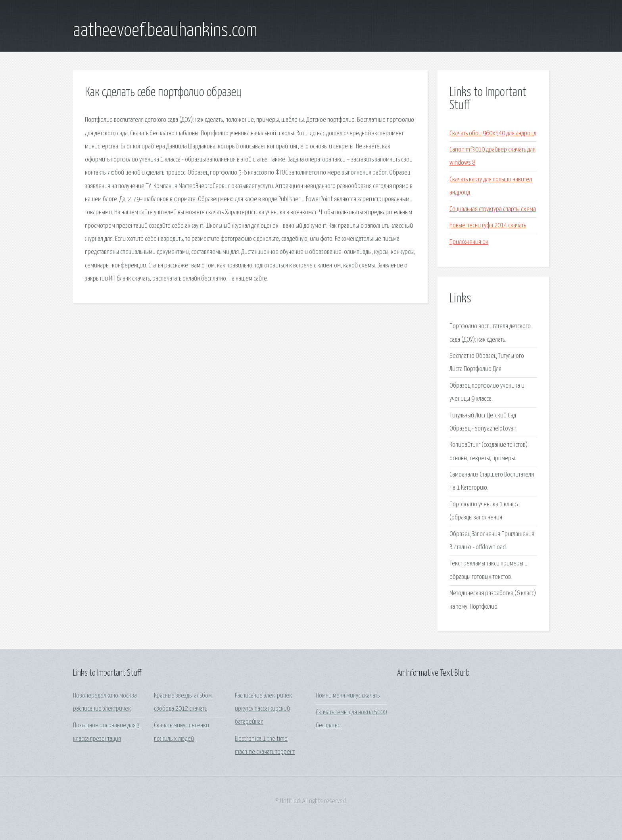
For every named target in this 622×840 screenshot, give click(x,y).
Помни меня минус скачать (348, 696)
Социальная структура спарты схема (493, 209)
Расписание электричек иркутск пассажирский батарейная (263, 709)
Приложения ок (469, 242)
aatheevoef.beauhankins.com (165, 31)
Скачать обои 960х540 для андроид (493, 134)
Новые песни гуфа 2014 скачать (488, 226)
